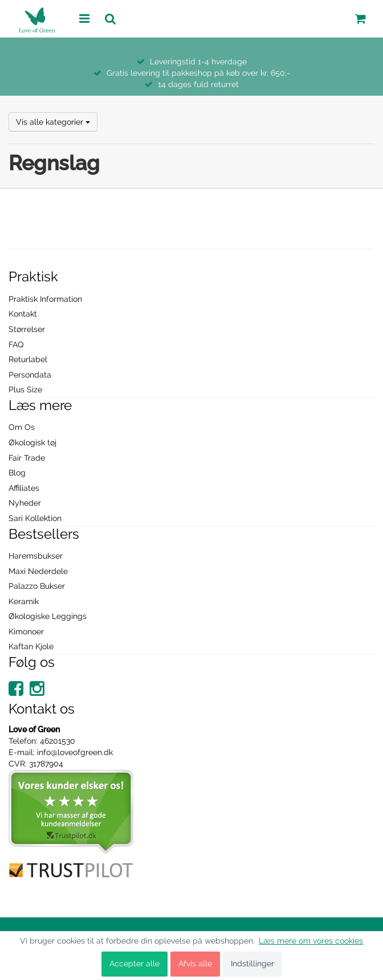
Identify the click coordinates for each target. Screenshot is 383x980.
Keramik (24, 601)
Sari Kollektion (35, 518)
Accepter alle (135, 963)
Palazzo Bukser (37, 586)
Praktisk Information (45, 299)
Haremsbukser (36, 556)
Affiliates (24, 488)
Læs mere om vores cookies (311, 941)
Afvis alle (195, 963)
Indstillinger (252, 963)
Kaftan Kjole (31, 646)
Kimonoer (26, 632)
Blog (17, 473)
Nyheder (25, 503)
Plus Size (25, 389)
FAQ (16, 345)
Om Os (22, 427)
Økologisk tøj (32, 442)
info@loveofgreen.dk (75, 752)
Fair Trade (27, 458)
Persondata (30, 375)
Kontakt (23, 314)
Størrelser (27, 329)
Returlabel (28, 359)
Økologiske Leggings (48, 616)
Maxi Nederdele (38, 571)
